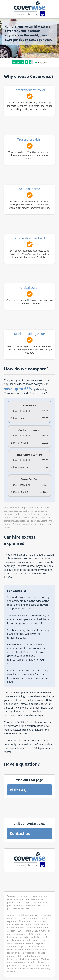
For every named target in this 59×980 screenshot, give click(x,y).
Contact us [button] (20, 833)
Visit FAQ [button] (18, 790)
